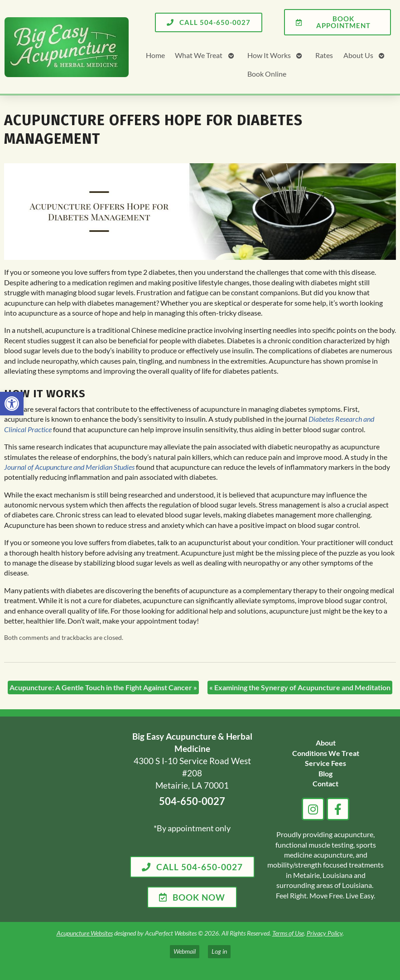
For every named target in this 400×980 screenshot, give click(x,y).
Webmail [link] (185, 951)
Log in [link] (219, 951)
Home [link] (155, 55)
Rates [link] (324, 55)
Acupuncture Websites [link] (85, 933)
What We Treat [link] (199, 55)
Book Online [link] (267, 74)
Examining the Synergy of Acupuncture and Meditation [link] (300, 687)
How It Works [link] (269, 55)
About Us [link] (358, 55)
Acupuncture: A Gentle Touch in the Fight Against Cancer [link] (103, 687)
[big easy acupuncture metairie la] (66, 819)
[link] (12, 404)
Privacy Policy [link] (325, 933)
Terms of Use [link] (288, 933)
